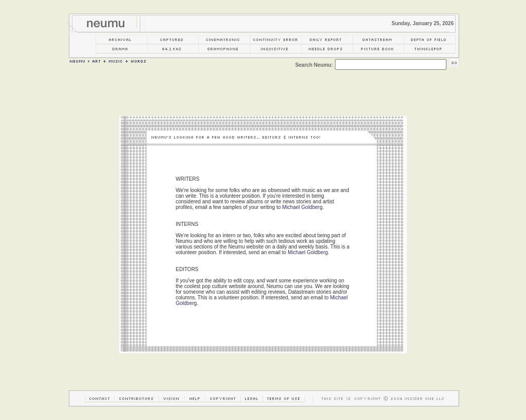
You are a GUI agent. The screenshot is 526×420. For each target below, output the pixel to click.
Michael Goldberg (302, 207)
